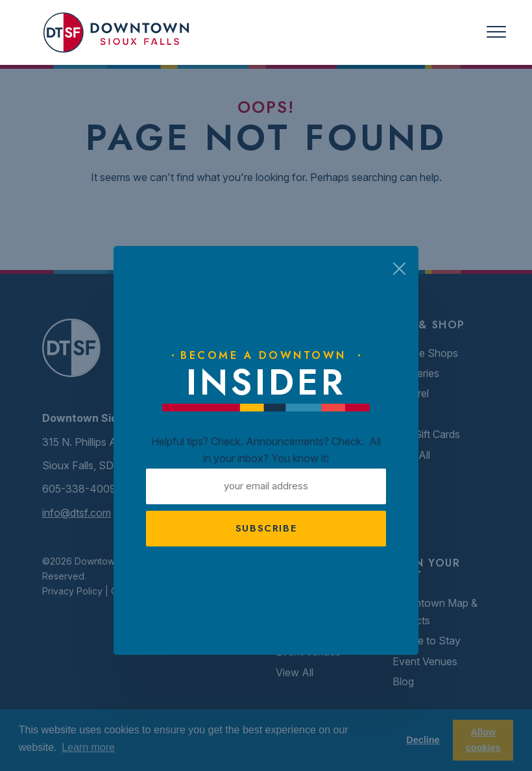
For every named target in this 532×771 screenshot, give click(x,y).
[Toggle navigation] (496, 32)
